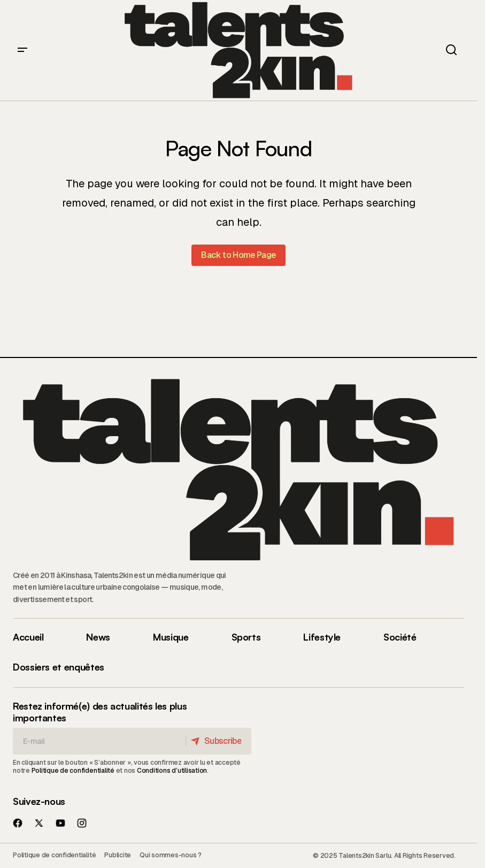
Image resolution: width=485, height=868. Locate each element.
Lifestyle (322, 637)
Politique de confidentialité (73, 771)
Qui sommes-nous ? (171, 855)
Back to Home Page (238, 255)
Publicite (118, 855)
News (98, 637)
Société (400, 637)
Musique (171, 637)
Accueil (28, 637)
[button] (22, 50)
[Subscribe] (218, 741)
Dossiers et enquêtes (59, 667)
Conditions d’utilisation (172, 771)
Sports (246, 637)
